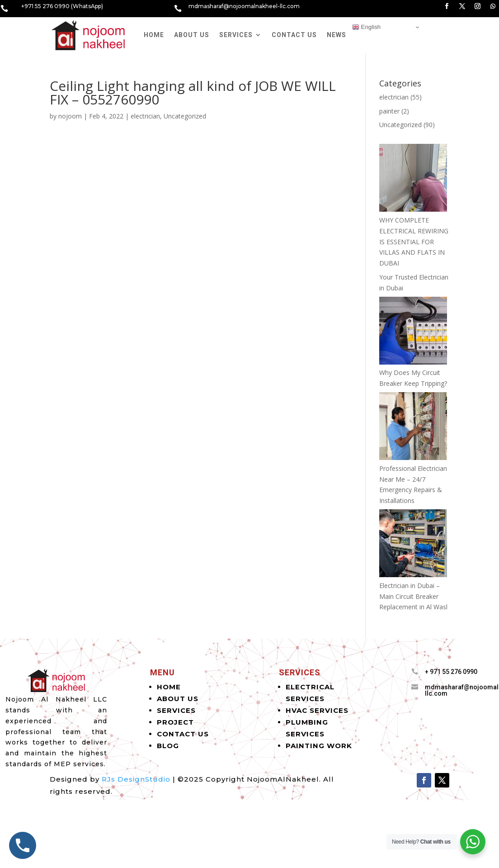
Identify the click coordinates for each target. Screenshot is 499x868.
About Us (192, 35)
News (337, 35)
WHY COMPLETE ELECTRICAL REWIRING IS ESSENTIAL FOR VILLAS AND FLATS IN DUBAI (414, 242)
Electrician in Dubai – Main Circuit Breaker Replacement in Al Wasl (413, 596)
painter (389, 111)
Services (236, 35)
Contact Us (294, 35)
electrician (145, 116)
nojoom (70, 116)
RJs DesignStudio (136, 779)
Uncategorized (185, 116)
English (366, 27)
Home (154, 35)
